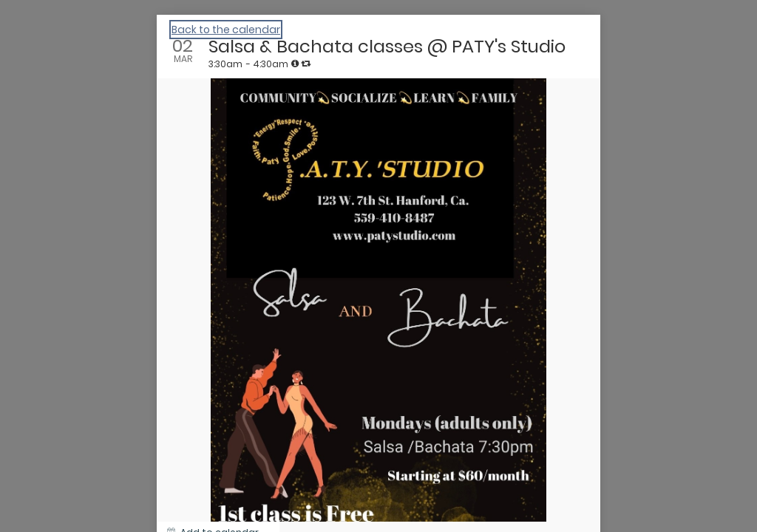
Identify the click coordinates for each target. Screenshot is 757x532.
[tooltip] (295, 64)
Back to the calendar (226, 30)
